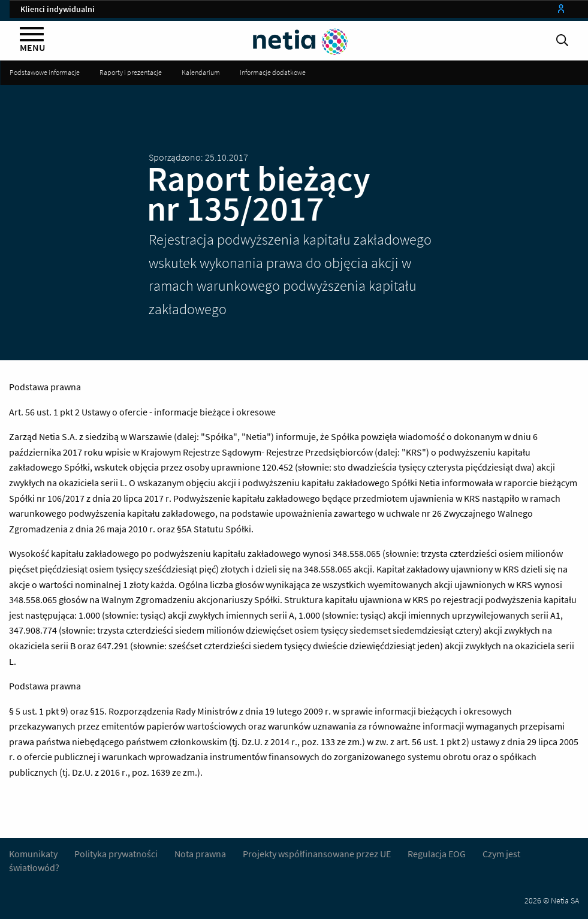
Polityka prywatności (117, 854)
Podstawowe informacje (45, 72)
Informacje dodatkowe (273, 72)
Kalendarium (201, 72)
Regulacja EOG (437, 854)
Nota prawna (200, 854)
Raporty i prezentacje (131, 72)
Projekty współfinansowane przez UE (317, 854)
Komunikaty (33, 854)
